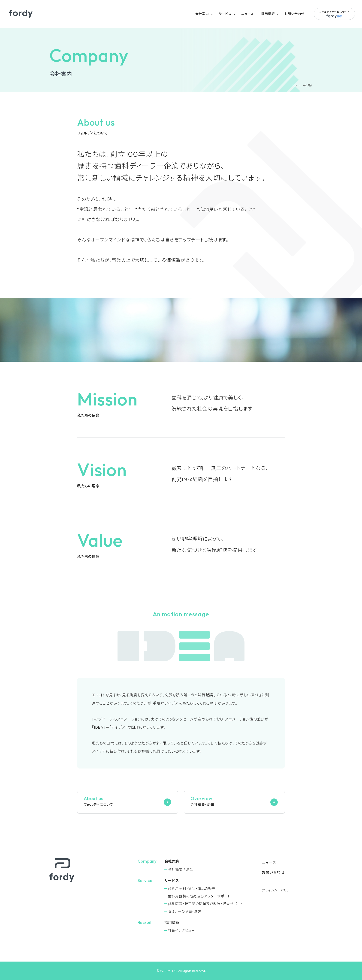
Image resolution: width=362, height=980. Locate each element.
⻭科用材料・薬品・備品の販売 (192, 889)
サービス (225, 14)
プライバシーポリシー (278, 890)
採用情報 (268, 14)
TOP (294, 85)
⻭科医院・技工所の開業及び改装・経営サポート (206, 904)
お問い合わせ (294, 14)
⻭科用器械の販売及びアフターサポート (199, 896)
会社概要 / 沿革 (181, 869)
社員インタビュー (182, 931)
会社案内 (202, 14)
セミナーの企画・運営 (185, 911)
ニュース (247, 14)
